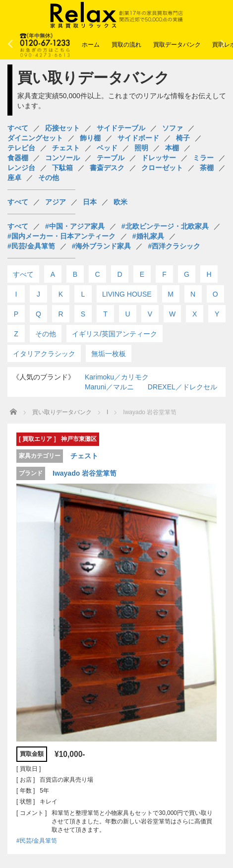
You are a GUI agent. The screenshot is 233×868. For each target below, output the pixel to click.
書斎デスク (107, 168)
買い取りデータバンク (62, 412)
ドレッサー (159, 158)
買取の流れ (126, 45)
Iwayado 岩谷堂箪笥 (85, 473)
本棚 (172, 148)
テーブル (111, 158)
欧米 (120, 202)
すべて (18, 128)
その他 (49, 178)
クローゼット (162, 168)
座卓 (14, 178)
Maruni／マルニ (109, 387)
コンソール (62, 158)
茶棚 (207, 168)
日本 (90, 202)
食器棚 (18, 158)
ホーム (91, 45)
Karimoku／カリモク (117, 377)
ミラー (203, 158)
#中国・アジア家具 (75, 226)
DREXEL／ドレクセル (182, 387)
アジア (56, 202)
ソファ (173, 128)
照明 (141, 148)
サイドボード (138, 138)
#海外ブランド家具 (102, 246)
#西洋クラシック (174, 246)
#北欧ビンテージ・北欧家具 (165, 226)
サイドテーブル (121, 128)
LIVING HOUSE (127, 294)
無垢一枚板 (109, 354)
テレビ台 (21, 148)
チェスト (66, 148)
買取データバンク (177, 45)
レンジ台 (21, 168)
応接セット (62, 128)
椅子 (183, 138)
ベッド (107, 148)
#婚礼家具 (148, 236)
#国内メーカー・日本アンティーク (61, 236)
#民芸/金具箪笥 (31, 246)
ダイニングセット (35, 138)
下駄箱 (62, 168)
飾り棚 (90, 138)
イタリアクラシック (44, 354)
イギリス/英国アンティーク (115, 334)
